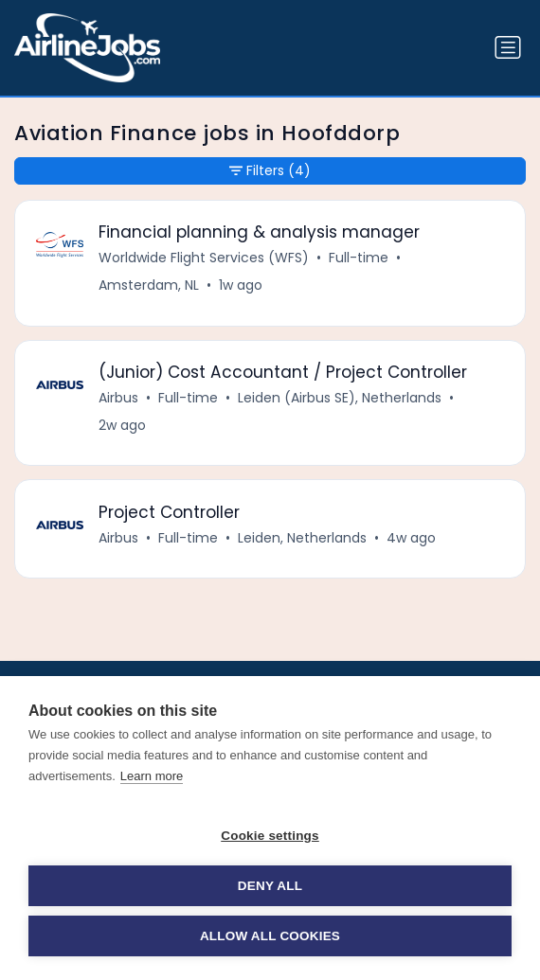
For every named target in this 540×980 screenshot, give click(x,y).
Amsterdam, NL (149, 285)
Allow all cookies (270, 936)
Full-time (359, 258)
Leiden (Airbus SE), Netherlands (340, 398)
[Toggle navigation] (508, 47)
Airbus (118, 398)
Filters (270, 171)
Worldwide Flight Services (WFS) (204, 258)
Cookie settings (270, 836)
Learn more (152, 776)
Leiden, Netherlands (302, 538)
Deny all (270, 886)
